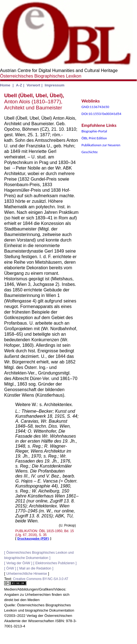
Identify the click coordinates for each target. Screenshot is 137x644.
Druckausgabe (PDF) (33, 538)
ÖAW (10, 568)
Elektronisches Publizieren (55, 563)
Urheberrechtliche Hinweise (27, 574)
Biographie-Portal (94, 131)
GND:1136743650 (95, 107)
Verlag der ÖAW (18, 563)
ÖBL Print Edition (94, 138)
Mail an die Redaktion (35, 568)
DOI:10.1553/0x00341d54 (101, 114)
